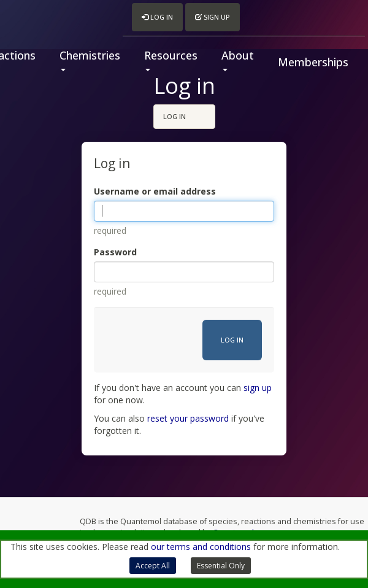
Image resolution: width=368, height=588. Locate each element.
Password (115, 252)
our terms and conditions (201, 547)
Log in (157, 17)
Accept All (153, 566)
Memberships (313, 62)
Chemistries (90, 60)
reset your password (188, 418)
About (238, 60)
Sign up (213, 17)
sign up (258, 388)
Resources (171, 60)
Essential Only (221, 566)
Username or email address (155, 191)
